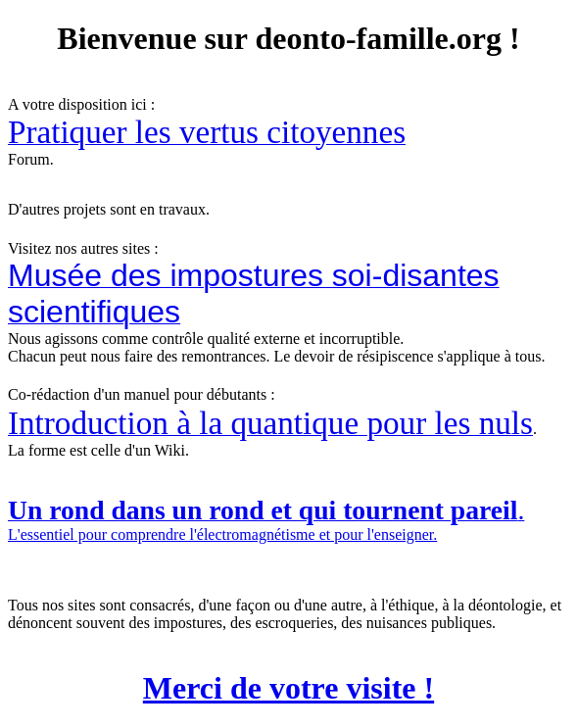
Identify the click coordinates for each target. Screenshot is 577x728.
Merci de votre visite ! (288, 688)
